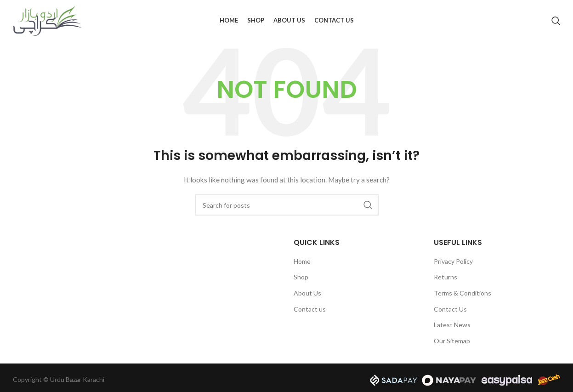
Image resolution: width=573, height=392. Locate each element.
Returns (445, 277)
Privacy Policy (453, 261)
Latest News (452, 325)
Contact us (310, 309)
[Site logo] (47, 20)
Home (302, 261)
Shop (301, 277)
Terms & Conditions (462, 293)
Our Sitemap (452, 341)
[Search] (556, 21)
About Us (307, 293)
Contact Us (450, 309)
